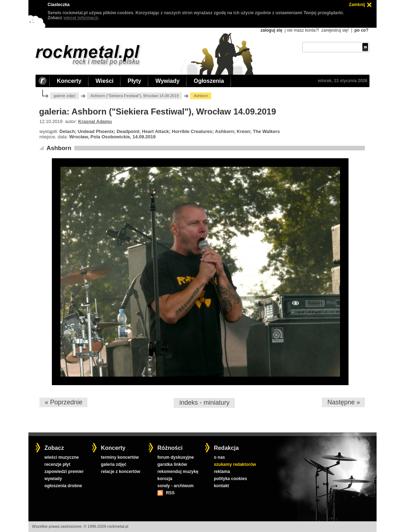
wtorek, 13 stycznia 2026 (343, 81)
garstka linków (172, 464)
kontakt (222, 486)
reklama (222, 472)
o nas (219, 457)
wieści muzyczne (62, 457)
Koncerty (69, 81)
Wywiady (167, 81)
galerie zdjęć (65, 96)
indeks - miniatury (204, 403)
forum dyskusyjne (176, 457)
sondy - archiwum (175, 486)
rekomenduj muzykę (178, 472)
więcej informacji (81, 18)
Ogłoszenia (209, 81)
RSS (170, 493)
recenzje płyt (57, 464)
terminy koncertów (120, 457)
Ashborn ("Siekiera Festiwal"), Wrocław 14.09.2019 (135, 96)
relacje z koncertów (121, 472)
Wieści (104, 81)
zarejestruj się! (335, 30)
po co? (361, 30)
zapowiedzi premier (64, 472)
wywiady (53, 479)
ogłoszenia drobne (63, 486)
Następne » (344, 402)
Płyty (134, 81)
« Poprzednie (64, 402)
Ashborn (59, 148)
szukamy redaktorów (235, 464)
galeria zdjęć (114, 464)
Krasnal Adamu (95, 121)
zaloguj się (271, 30)
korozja (165, 479)
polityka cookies (230, 479)
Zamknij (357, 5)
